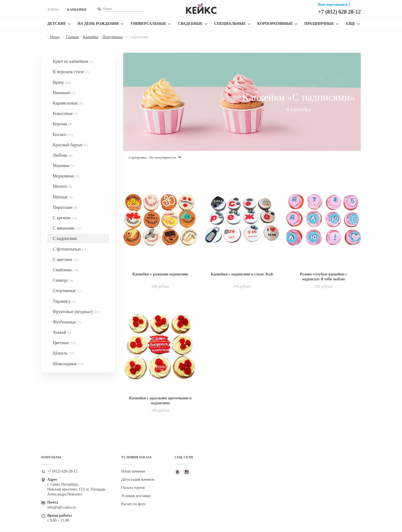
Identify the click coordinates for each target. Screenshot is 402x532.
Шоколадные (68, 364)
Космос (63, 134)
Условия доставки (136, 496)
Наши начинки (133, 471)
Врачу (62, 82)
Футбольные (67, 322)
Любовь (63, 155)
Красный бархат (70, 145)
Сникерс (63, 280)
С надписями (67, 238)
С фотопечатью (69, 249)
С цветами (66, 259)
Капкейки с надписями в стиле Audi (242, 274)
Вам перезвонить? (334, 5)
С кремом (65, 218)
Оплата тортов (133, 488)
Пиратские (65, 207)
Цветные (64, 343)
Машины (64, 166)
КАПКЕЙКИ (76, 10)
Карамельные (68, 103)
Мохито (62, 186)
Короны (62, 124)
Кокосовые (65, 113)
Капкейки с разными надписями (160, 274)
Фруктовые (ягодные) (76, 312)
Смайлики (65, 270)
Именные (64, 93)
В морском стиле (71, 72)
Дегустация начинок (138, 479)
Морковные (66, 176)
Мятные (63, 197)
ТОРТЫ (53, 10)
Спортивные (67, 291)
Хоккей (62, 332)
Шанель (63, 353)
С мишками (67, 228)
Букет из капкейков (73, 61)
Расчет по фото (134, 504)
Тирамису (64, 301)
